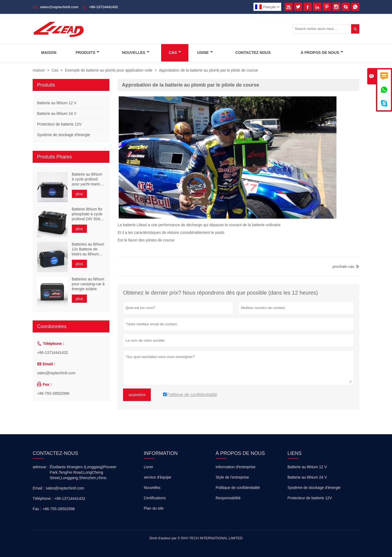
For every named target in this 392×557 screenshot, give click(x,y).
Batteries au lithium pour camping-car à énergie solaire (88, 284)
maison (39, 70)
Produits (88, 53)
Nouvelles (136, 53)
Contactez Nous (253, 53)
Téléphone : (43, 498)
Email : (39, 488)
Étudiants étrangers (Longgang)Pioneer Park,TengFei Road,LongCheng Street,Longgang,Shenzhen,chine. (83, 472)
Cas (175, 53)
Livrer (148, 467)
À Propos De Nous (322, 53)
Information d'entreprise (236, 467)
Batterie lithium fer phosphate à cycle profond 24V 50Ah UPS (87, 214)
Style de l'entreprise (232, 477)
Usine (205, 53)
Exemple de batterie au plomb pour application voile (108, 70)
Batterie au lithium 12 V (57, 103)
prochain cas (343, 267)
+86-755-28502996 (53, 393)
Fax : (37, 509)
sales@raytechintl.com (59, 7)
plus (79, 194)
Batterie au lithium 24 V (57, 114)
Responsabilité (228, 498)
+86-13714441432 (103, 7)
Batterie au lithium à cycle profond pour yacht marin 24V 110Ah (87, 179)
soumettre (137, 395)
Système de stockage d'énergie (64, 135)
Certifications (155, 498)
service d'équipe (157, 477)
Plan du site (154, 508)
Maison (49, 53)
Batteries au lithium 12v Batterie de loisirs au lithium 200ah (88, 249)
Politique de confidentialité (238, 488)
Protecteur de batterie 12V (59, 124)
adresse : (41, 467)
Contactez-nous (55, 453)
